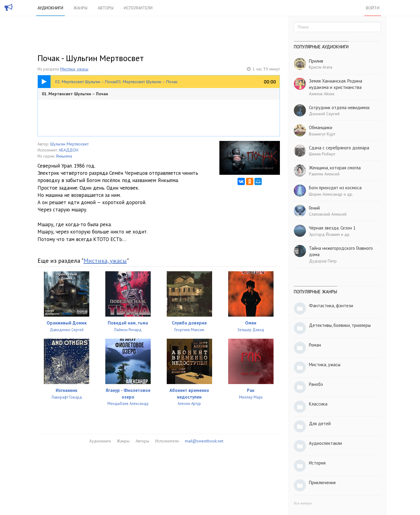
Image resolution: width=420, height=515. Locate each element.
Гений (314, 208)
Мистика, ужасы (74, 69)
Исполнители (138, 8)
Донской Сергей (324, 114)
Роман (315, 345)
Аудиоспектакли (325, 443)
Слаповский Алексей (328, 214)
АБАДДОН (69, 150)
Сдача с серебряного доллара (339, 148)
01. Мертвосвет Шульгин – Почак (75, 94)
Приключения (322, 482)
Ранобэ (316, 384)
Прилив (316, 61)
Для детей (320, 424)
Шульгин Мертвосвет (69, 144)
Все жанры (303, 503)
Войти (373, 8)
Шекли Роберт (322, 154)
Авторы (106, 8)
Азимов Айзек (322, 94)
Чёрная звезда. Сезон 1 (332, 228)
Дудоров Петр (323, 261)
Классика (318, 404)
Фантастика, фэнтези (331, 306)
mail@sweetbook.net (204, 441)
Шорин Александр (326, 194)
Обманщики (321, 127)
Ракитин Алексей (324, 174)
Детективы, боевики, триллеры (340, 325)
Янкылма (64, 156)
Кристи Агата (321, 67)
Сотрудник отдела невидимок (339, 108)
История (317, 463)
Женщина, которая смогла (335, 168)
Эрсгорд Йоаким (324, 234)
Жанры (80, 8)
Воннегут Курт (322, 134)
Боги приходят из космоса (335, 188)
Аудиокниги (50, 8)
